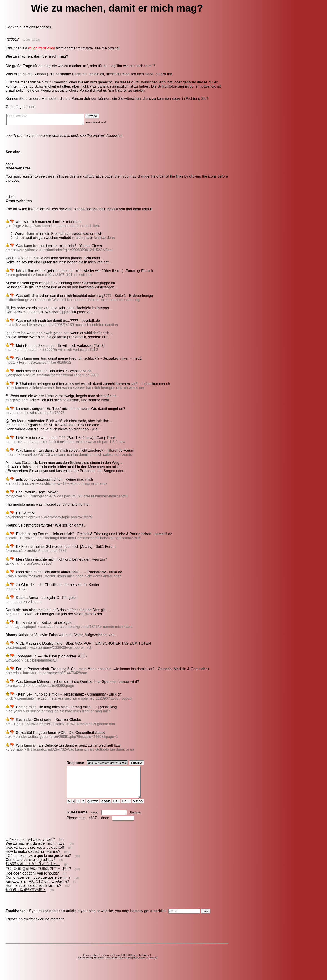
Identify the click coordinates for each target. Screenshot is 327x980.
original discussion (108, 138)
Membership (136, 963)
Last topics (105, 963)
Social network (85, 966)
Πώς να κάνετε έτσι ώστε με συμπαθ (35, 856)
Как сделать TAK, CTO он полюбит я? (37, 890)
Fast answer (50, 120)
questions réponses (35, 27)
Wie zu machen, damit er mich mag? (35, 851)
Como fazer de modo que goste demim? (38, 886)
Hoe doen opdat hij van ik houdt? (32, 881)
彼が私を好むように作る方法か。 (33, 872)
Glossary (117, 963)
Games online (91, 963)
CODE (106, 810)
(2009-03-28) (31, 40)
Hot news (99, 966)
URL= (126, 810)
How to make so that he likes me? (33, 860)
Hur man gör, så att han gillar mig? (33, 894)
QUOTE (93, 810)
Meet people (139, 966)
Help (126, 963)
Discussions (111, 966)
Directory (152, 966)
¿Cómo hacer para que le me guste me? (38, 864)
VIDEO (138, 810)
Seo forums (125, 966)
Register (135, 821)
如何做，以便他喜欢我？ (26, 898)
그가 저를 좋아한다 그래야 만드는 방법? (38, 877)
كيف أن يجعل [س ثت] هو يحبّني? (30, 847)
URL (116, 810)
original (114, 48)
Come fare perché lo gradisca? (31, 868)
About (147, 963)
